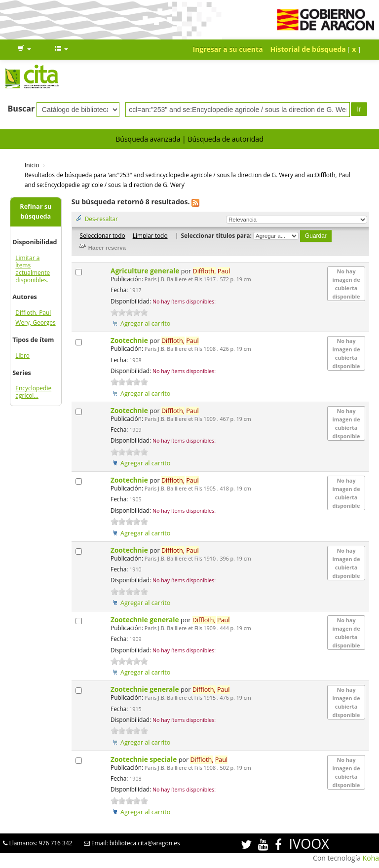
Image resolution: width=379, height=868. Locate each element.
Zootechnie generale (146, 620)
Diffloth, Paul (33, 313)
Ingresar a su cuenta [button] (228, 49)
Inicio (32, 165)
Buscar (21, 109)
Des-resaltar (101, 219)
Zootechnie (130, 340)
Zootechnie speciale (145, 759)
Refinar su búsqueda (36, 211)
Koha (371, 858)
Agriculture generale (146, 271)
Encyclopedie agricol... (33, 392)
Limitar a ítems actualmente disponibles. (33, 269)
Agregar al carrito (145, 323)
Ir (359, 109)
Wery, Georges (35, 322)
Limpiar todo (150, 235)
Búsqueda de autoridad (225, 139)
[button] (24, 49)
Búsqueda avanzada (148, 139)
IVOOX (309, 844)
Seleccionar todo (103, 235)
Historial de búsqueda (308, 49)
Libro (22, 356)
